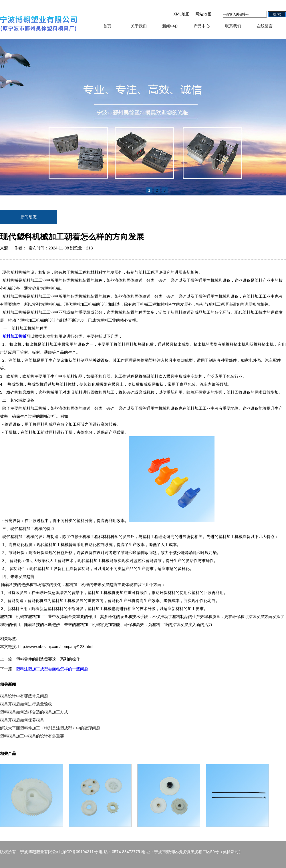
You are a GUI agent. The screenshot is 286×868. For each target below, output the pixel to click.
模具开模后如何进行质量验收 (26, 704)
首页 (107, 26)
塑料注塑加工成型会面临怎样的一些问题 (52, 669)
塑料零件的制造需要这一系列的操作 (48, 659)
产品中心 (202, 26)
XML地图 (181, 14)
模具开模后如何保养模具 (22, 720)
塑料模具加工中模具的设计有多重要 (32, 736)
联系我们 (233, 26)
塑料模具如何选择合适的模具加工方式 (34, 712)
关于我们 (139, 26)
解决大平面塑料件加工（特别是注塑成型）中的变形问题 (50, 728)
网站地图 (203, 14)
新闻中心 (170, 26)
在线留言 (265, 26)
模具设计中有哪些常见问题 (24, 696)
